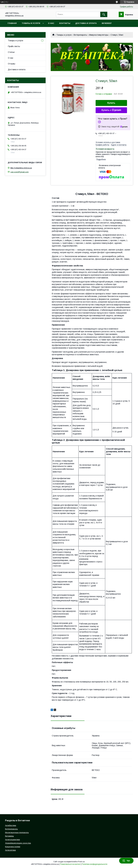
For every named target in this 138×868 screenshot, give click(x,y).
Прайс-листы (14, 46)
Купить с (111, 110)
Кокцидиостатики (13, 847)
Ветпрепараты (80, 35)
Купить (111, 103)
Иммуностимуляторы (99, 35)
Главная (12, 23)
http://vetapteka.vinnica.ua (21, 168)
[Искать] (104, 14)
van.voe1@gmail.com (20, 172)
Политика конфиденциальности (95, 864)
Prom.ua (81, 862)
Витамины (9, 836)
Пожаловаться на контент (70, 864)
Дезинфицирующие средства (18, 843)
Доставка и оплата (86, 23)
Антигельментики (12, 840)
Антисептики (10, 850)
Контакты (65, 23)
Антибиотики (11, 825)
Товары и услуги (31, 23)
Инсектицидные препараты (17, 832)
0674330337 (107, 23)
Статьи (11, 52)
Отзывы (12, 64)
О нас (51, 23)
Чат (126, 861)
